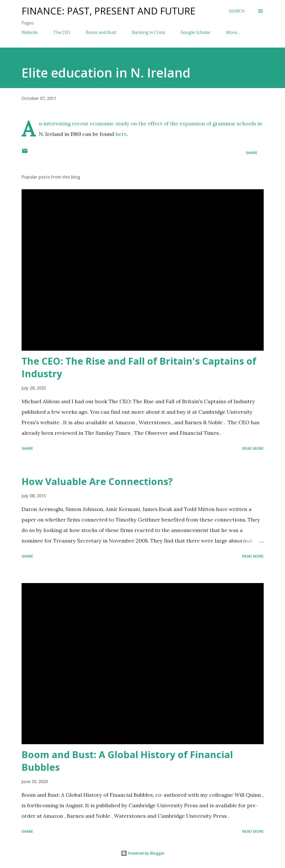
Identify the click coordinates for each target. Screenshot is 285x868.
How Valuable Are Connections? (97, 481)
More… (233, 32)
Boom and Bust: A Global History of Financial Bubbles (127, 761)
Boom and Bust (101, 32)
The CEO (62, 32)
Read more (253, 448)
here (121, 134)
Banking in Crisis (148, 32)
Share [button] (252, 153)
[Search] (237, 11)
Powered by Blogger (143, 853)
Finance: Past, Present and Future (109, 11)
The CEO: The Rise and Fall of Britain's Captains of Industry (139, 367)
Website (30, 32)
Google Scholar (196, 32)
